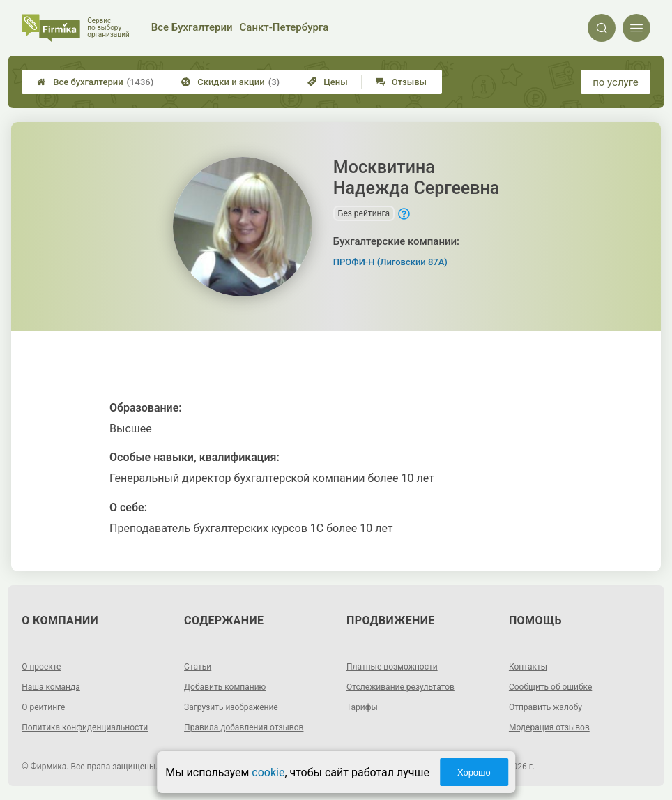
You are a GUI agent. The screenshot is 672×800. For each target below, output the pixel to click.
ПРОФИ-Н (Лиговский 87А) (390, 262)
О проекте (41, 667)
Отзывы (401, 82)
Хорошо (474, 772)
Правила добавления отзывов (244, 727)
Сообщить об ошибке (550, 687)
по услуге (616, 82)
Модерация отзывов (549, 727)
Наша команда (51, 687)
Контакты (528, 667)
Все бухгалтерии (95, 82)
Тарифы (362, 707)
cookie (268, 772)
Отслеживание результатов (400, 687)
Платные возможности (392, 667)
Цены (328, 82)
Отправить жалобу (545, 707)
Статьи (198, 667)
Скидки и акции (230, 82)
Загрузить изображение (231, 707)
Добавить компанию (225, 687)
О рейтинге (43, 707)
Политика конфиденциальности (85, 727)
